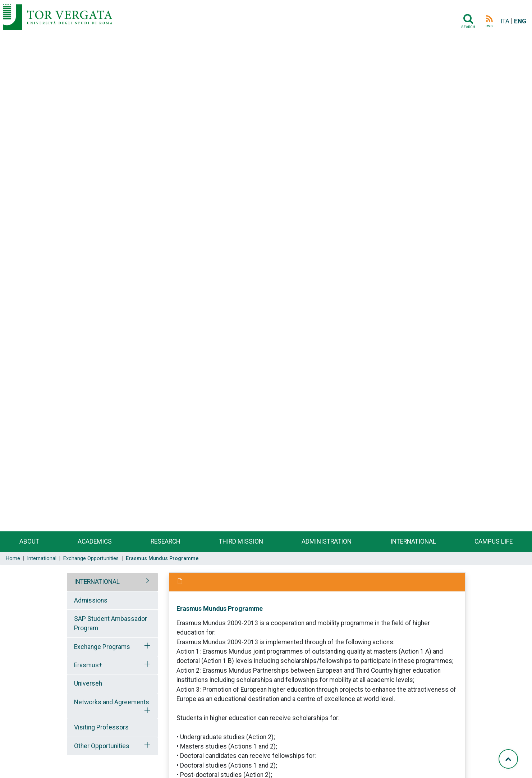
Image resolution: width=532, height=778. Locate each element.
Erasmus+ (88, 665)
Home (13, 559)
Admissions (91, 600)
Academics (95, 541)
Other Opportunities (102, 746)
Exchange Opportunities (91, 559)
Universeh (88, 683)
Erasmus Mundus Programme (220, 608)
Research (166, 541)
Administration (327, 541)
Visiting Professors (101, 727)
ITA (505, 21)
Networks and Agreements (112, 702)
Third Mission (241, 541)
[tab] (112, 582)
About (29, 541)
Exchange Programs (102, 647)
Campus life (494, 541)
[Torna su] (508, 759)
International (413, 541)
